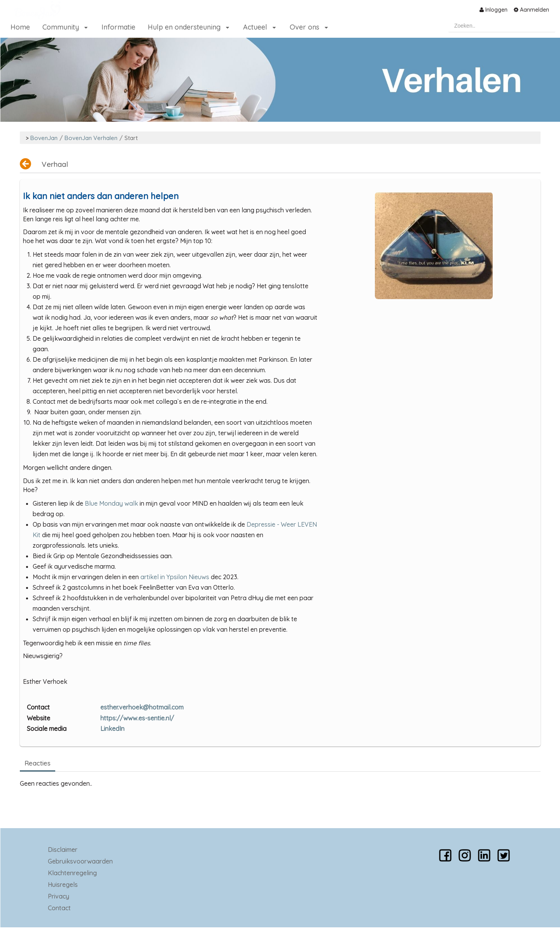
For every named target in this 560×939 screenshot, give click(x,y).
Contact (59, 908)
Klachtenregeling (72, 873)
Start (131, 138)
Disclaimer (63, 850)
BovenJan (44, 138)
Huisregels (63, 885)
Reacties (38, 763)
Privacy (59, 896)
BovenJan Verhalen (91, 138)
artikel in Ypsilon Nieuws (175, 577)
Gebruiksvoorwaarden (80, 861)
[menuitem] (493, 10)
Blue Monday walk (111, 503)
